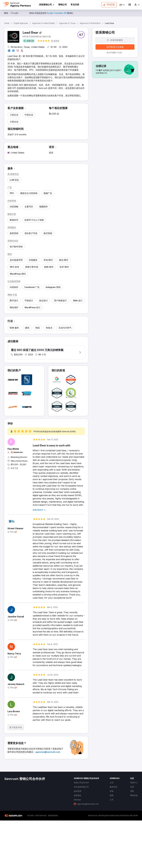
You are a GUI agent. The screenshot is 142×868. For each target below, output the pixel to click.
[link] (63, 5)
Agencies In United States (44, 23)
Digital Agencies (21, 23)
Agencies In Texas (67, 23)
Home (7, 23)
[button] (122, 5)
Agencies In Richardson (90, 23)
